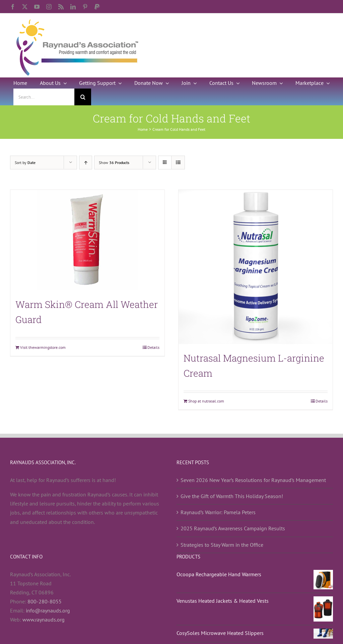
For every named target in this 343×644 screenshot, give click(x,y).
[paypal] (97, 7)
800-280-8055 (45, 601)
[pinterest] (85, 7)
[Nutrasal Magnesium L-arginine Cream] (256, 267)
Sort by (25, 163)
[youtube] (37, 7)
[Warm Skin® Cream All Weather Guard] (87, 240)
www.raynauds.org (44, 620)
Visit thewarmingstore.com (43, 347)
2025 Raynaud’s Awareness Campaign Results (233, 528)
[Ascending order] (86, 163)
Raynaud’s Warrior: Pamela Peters (218, 512)
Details (153, 347)
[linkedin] (73, 7)
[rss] (61, 7)
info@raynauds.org (48, 610)
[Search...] (44, 97)
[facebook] (13, 7)
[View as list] (178, 163)
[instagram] (49, 7)
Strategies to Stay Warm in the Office (222, 545)
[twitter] (25, 7)
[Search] (83, 97)
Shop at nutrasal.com (206, 401)
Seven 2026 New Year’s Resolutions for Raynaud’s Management (253, 480)
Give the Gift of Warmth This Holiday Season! (232, 496)
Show (114, 163)
